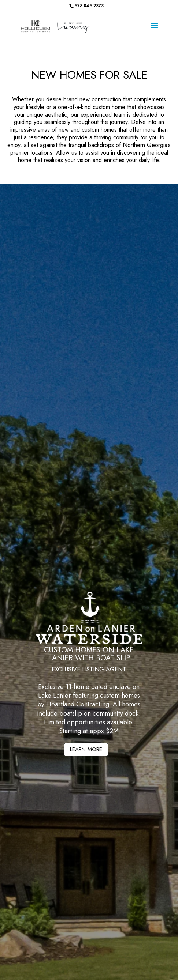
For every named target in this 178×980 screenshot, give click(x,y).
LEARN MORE (86, 749)
